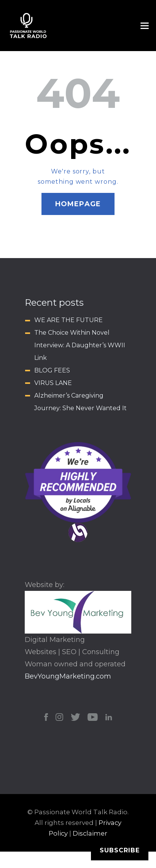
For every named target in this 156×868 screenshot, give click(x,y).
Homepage (78, 204)
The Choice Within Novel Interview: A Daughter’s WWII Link (80, 345)
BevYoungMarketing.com (68, 676)
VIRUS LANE (53, 383)
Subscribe (120, 850)
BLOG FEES (52, 370)
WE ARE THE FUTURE (68, 320)
